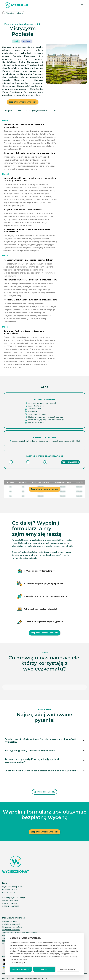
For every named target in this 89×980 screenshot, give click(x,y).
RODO (5, 936)
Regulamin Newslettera (12, 919)
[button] (82, 5)
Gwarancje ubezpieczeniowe (14, 927)
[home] (16, 5)
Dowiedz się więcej (17, 962)
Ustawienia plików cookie (68, 969)
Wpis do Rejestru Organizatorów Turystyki (20, 925)
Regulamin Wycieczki (11, 922)
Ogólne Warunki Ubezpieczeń (15, 930)
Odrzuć (44, 969)
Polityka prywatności (11, 916)
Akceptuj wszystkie (21, 969)
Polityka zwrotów (10, 914)
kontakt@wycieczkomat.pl (14, 890)
